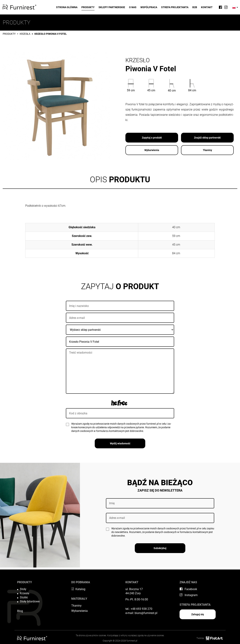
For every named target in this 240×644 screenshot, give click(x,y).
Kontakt (207, 7)
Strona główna (67, 7)
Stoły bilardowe (30, 601)
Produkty (88, 7)
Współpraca (149, 7)
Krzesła (25, 34)
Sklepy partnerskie (112, 7)
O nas (133, 7)
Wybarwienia (152, 150)
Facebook (188, 589)
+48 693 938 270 (141, 609)
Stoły (23, 589)
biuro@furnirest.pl (146, 613)
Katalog (78, 589)
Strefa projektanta (175, 7)
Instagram (189, 595)
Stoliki (24, 597)
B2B (195, 7)
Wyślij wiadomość (120, 443)
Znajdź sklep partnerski (207, 138)
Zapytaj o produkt (152, 138)
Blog (20, 611)
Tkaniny (207, 150)
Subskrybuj (160, 548)
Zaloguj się (198, 614)
